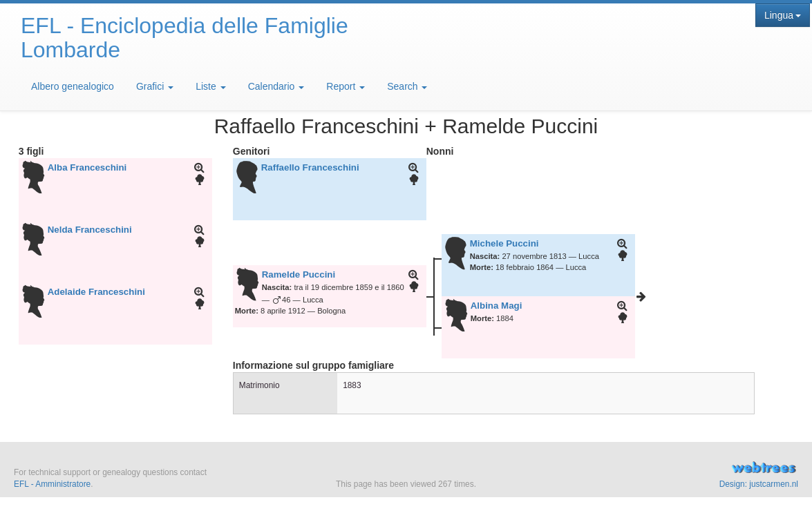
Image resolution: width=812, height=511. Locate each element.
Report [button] (346, 86)
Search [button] (407, 86)
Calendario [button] (276, 86)
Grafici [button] (155, 86)
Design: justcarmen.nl (759, 484)
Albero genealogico (73, 86)
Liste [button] (210, 86)
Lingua (783, 15)
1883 (352, 385)
